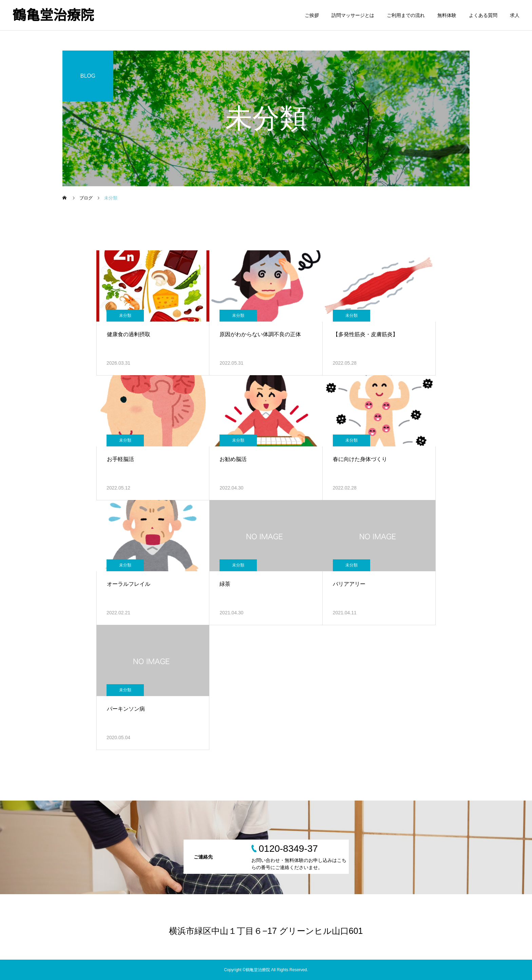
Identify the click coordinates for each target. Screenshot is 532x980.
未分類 (125, 315)
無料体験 (447, 15)
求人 (515, 15)
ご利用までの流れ (406, 15)
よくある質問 (483, 15)
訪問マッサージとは (353, 15)
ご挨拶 (312, 15)
